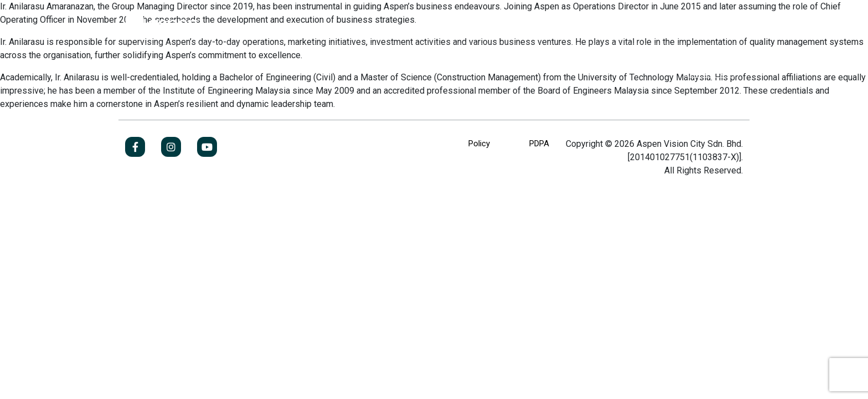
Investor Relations (331, 64)
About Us (144, 64)
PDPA (539, 144)
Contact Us (515, 64)
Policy (479, 144)
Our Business (229, 64)
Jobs (710, 64)
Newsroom (430, 64)
